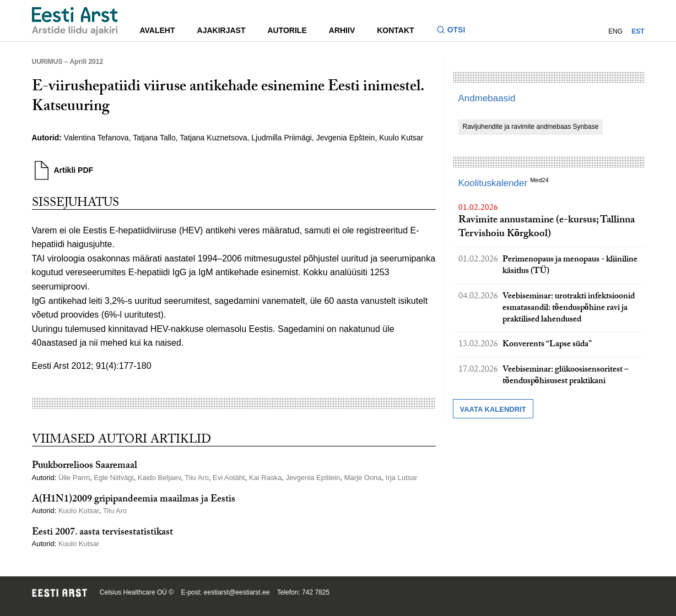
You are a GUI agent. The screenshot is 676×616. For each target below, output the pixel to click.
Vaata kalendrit (493, 409)
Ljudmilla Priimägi (282, 138)
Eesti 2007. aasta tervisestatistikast (102, 533)
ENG (615, 31)
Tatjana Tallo (154, 138)
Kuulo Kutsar (401, 138)
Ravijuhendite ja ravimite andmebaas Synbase (531, 127)
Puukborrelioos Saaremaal (85, 467)
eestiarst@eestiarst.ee (237, 592)
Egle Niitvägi (113, 478)
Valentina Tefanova (96, 138)
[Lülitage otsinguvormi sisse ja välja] (455, 31)
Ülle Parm (74, 478)
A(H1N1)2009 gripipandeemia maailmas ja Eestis (134, 500)
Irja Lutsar (402, 478)
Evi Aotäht (229, 478)
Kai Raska (265, 478)
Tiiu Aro (197, 478)
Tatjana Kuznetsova (213, 138)
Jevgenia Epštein (346, 138)
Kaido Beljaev (159, 478)
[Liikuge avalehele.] (75, 21)
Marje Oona (363, 478)
